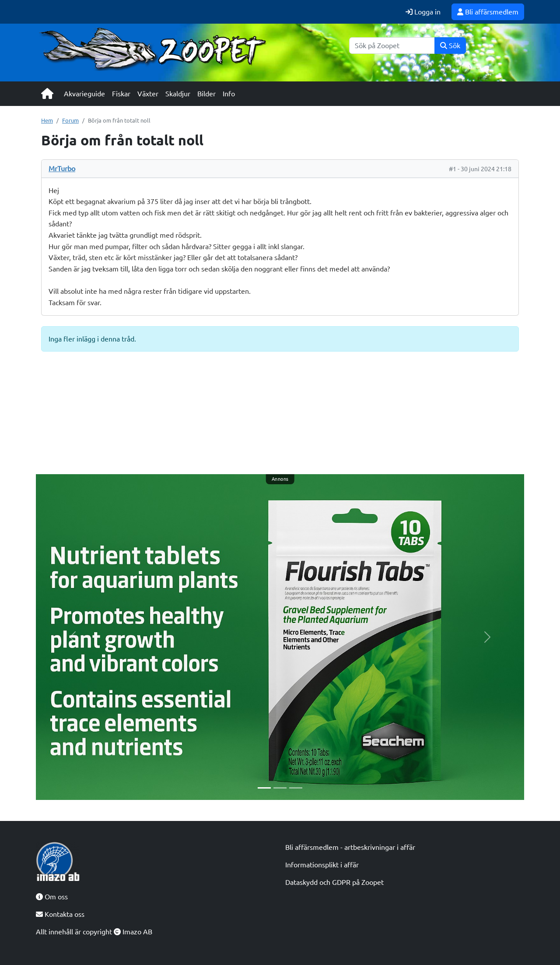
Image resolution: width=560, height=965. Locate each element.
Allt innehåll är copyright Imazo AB (94, 932)
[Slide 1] (264, 788)
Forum (70, 120)
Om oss (52, 897)
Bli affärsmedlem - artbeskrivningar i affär (350, 847)
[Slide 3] (296, 788)
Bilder (206, 94)
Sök (450, 46)
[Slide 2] (280, 788)
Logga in (423, 12)
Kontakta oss (60, 914)
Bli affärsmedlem (488, 12)
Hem (47, 120)
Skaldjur (178, 94)
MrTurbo (62, 169)
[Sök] (392, 46)
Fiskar (121, 94)
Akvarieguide (84, 94)
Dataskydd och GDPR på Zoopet (334, 882)
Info (229, 94)
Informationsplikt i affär (322, 865)
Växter (148, 94)
